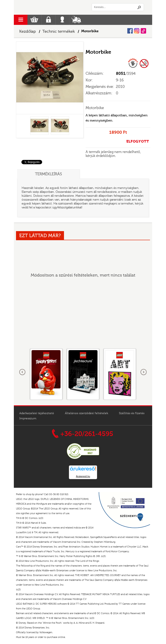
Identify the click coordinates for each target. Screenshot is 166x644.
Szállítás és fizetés (132, 413)
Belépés (62, 20)
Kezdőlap (28, 31)
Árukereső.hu (83, 476)
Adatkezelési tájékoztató (37, 413)
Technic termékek (59, 31)
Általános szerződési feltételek (86, 413)
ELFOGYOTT (138, 141)
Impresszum (28, 419)
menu (21, 20)
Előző (22, 372)
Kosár (34, 20)
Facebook (130, 31)
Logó (48, 7)
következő (144, 372)
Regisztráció (49, 20)
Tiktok (143, 31)
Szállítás (76, 20)
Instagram (137, 31)
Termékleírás (48, 174)
